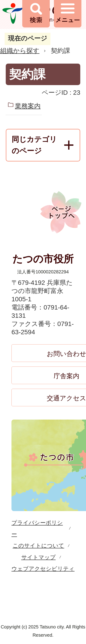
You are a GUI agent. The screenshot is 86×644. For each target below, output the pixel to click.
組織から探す (20, 51)
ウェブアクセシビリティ (43, 569)
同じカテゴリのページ (34, 145)
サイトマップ (39, 557)
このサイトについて (38, 546)
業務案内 (28, 106)
